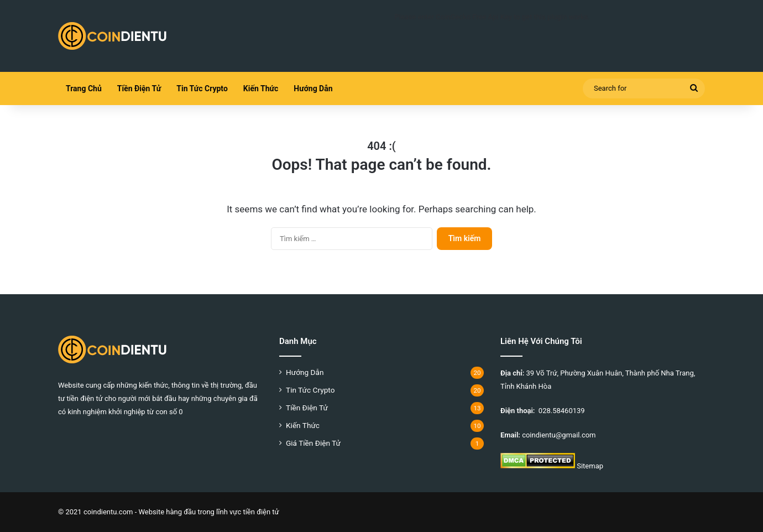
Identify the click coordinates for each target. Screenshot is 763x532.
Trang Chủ (84, 88)
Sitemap (590, 466)
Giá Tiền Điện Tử (313, 443)
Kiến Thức (261, 88)
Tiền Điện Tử (139, 88)
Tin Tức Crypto (202, 88)
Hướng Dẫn (313, 88)
